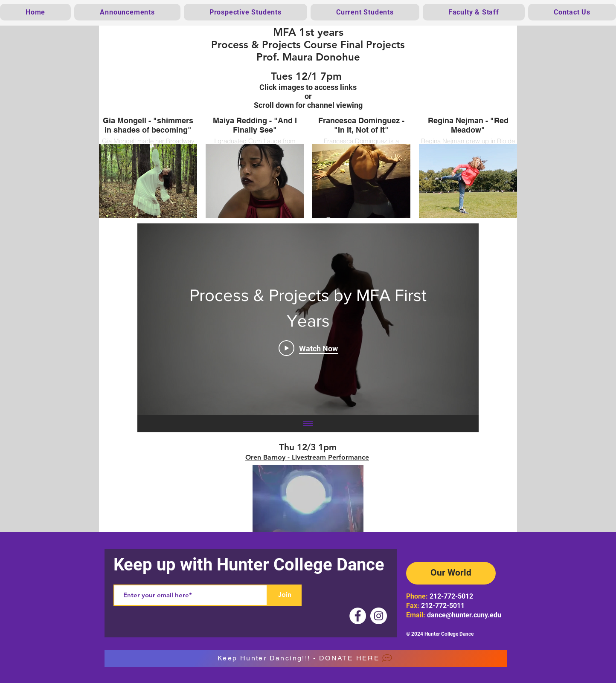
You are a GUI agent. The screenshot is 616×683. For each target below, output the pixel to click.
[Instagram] (379, 616)
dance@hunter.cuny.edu (464, 615)
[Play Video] (308, 348)
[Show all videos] (308, 424)
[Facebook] (358, 616)
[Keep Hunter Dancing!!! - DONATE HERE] (306, 658)
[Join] (285, 595)
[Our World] (451, 573)
